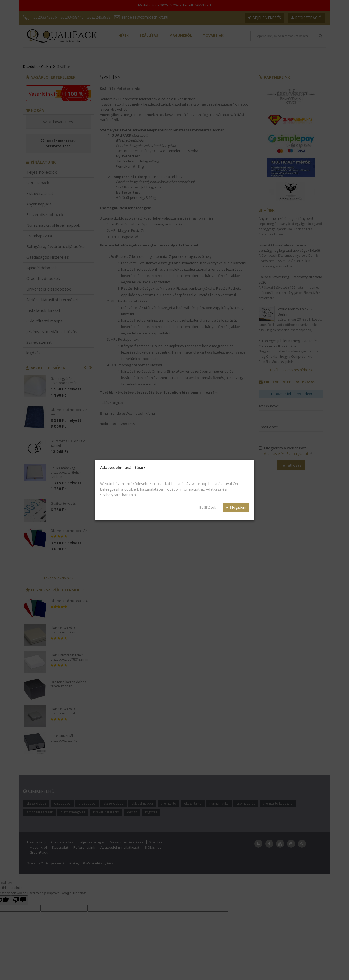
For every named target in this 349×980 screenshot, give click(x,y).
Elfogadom (236, 508)
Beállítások (208, 508)
